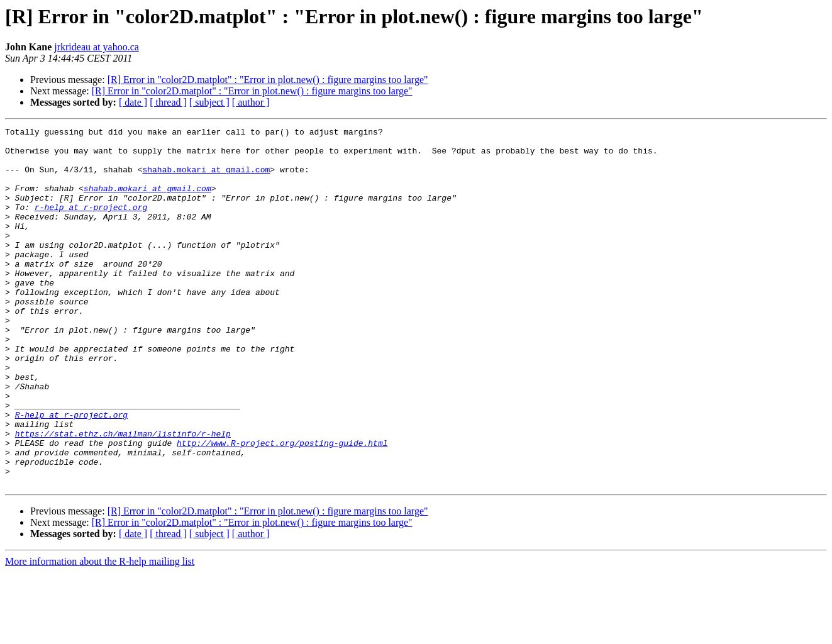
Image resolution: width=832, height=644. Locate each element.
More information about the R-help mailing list (100, 633)
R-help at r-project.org (71, 473)
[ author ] (251, 102)
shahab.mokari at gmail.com (206, 179)
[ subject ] (209, 102)
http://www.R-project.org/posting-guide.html (282, 507)
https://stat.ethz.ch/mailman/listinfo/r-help (123, 496)
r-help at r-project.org (91, 224)
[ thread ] (168, 102)
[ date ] (133, 102)
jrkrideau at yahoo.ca (97, 47)
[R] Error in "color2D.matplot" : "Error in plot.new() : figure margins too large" (268, 80)
